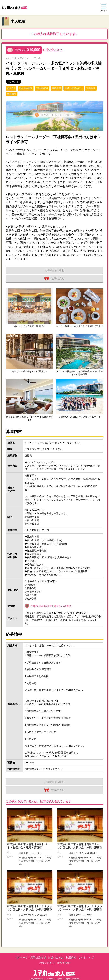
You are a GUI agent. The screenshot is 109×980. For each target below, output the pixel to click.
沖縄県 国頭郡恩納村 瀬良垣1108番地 (51, 606)
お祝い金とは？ (52, 50)
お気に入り (55, 279)
